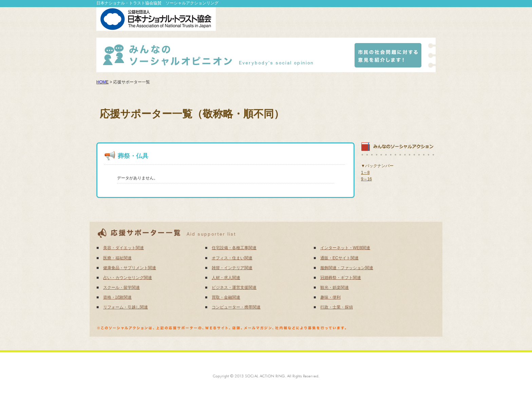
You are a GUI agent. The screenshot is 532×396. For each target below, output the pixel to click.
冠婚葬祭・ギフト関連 (341, 278)
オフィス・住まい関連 (232, 258)
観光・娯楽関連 (335, 288)
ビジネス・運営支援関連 (234, 288)
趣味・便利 (330, 297)
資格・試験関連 (117, 297)
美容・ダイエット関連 (123, 248)
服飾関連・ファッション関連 (347, 268)
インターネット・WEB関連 (345, 248)
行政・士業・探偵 (337, 307)
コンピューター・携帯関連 (236, 307)
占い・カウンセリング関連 (128, 278)
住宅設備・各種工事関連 (234, 248)
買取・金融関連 (226, 297)
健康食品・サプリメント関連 (130, 268)
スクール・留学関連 (121, 288)
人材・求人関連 (226, 278)
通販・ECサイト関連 (339, 258)
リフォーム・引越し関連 (126, 307)
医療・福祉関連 (117, 258)
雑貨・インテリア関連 (232, 268)
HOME (102, 82)
